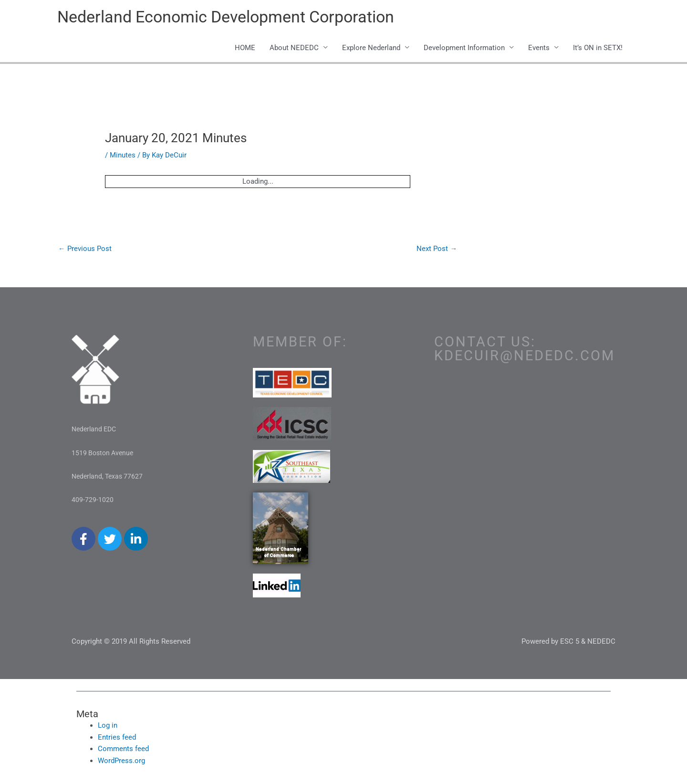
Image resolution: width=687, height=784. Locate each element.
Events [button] (539, 49)
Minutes (123, 156)
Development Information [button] (464, 49)
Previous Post (85, 250)
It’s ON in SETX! (598, 49)
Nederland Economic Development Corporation (233, 17)
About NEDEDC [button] (294, 49)
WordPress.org (121, 762)
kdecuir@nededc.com (525, 357)
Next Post (437, 250)
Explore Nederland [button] (371, 49)
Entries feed (117, 739)
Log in (108, 727)
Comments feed (123, 751)
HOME (245, 49)
